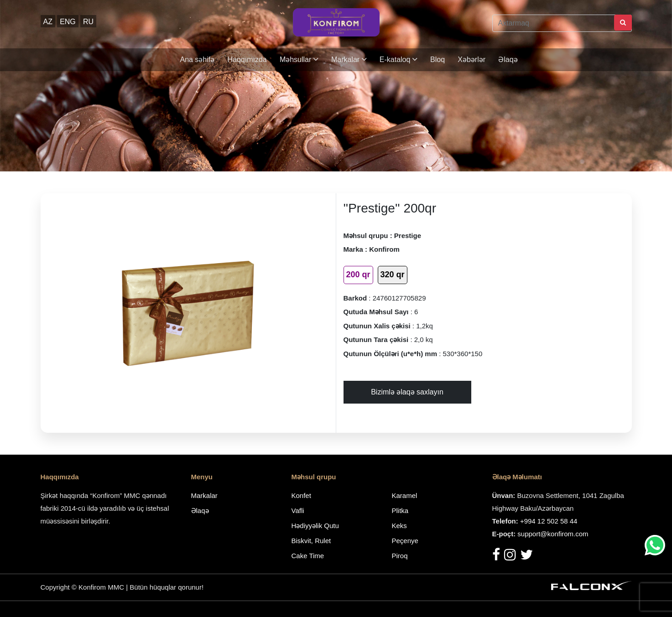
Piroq (400, 556)
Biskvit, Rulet (311, 541)
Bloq (438, 60)
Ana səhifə (197, 60)
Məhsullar (299, 60)
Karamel (405, 495)
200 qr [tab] (358, 275)
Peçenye (405, 541)
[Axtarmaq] (562, 23)
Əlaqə (508, 60)
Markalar (349, 60)
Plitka (400, 511)
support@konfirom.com (553, 534)
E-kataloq (399, 60)
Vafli (298, 511)
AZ (48, 22)
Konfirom (384, 249)
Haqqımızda (247, 60)
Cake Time (308, 556)
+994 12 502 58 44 (549, 521)
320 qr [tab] (393, 275)
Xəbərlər (471, 60)
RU (88, 22)
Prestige (408, 236)
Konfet (301, 495)
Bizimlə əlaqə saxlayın (407, 392)
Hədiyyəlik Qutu (315, 526)
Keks (399, 526)
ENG (68, 22)
